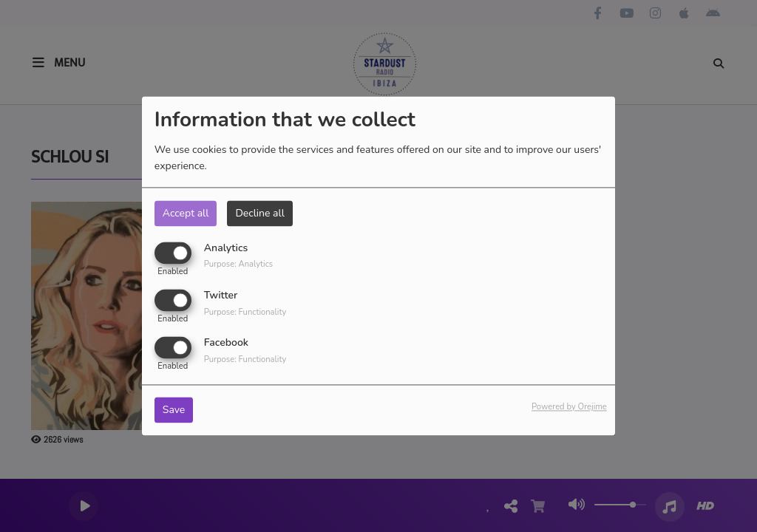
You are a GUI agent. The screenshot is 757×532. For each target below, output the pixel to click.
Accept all (186, 213)
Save (174, 410)
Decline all (259, 213)
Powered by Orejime (569, 407)
